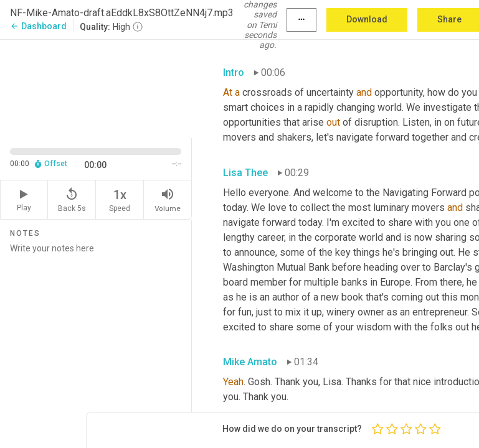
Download (367, 19)
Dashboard (38, 26)
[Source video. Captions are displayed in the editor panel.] (96, 88)
